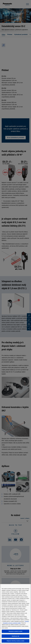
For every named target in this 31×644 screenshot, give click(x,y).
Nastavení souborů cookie (15, 631)
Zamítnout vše (16, 636)
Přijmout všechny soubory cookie (15, 641)
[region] (15, 614)
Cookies (27, 621)
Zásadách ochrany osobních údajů (12, 623)
